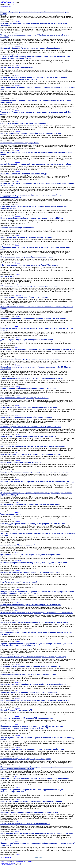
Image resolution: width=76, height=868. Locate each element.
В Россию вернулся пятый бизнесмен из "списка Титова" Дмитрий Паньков (31, 427)
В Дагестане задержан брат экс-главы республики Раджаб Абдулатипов (29, 265)
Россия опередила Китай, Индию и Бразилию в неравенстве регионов (28, 388)
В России (17, 21)
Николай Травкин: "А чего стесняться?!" (16, 710)
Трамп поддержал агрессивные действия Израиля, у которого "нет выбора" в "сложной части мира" (38, 88)
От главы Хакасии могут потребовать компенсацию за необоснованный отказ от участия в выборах (37, 308)
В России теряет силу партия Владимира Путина (20, 143)
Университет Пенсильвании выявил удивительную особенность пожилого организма (35, 472)
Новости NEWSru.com (8, 865)
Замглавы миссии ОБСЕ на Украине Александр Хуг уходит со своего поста (30, 572)
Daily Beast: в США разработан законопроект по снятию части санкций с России (32, 749)
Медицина (17, 263)
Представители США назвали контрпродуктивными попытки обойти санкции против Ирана (37, 833)
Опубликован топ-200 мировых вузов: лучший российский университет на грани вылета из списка (37, 153)
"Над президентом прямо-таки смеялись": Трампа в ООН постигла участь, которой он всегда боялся (37, 739)
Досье (8, 862)
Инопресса (18, 131)
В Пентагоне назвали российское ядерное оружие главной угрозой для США (31, 667)
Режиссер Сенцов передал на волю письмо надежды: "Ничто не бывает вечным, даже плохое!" (35, 13)
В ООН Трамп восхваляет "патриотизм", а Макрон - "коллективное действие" (31, 454)
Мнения (17, 75)
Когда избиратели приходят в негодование (17, 228)
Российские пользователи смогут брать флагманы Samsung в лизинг (28, 675)
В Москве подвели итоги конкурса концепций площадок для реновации (29, 286)
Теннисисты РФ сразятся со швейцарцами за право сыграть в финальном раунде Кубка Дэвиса (36, 113)
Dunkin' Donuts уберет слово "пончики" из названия (21, 462)
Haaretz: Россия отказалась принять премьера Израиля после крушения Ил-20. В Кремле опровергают (36, 368)
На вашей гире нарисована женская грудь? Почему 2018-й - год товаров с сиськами (34, 563)
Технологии (18, 85)
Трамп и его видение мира (11, 514)
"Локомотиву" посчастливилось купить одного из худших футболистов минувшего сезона (36, 613)
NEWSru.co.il (5, 863)
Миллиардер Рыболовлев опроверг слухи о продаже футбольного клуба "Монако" (34, 318)
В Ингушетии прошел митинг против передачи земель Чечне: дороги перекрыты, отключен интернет (37, 329)
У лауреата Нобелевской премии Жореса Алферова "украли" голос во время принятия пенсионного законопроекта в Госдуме (35, 57)
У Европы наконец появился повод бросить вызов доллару (24, 297)
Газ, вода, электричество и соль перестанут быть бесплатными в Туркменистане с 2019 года (37, 482)
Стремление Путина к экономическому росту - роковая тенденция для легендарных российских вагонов (34, 207)
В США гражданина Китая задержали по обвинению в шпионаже (26, 417)
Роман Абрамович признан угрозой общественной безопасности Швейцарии (31, 801)
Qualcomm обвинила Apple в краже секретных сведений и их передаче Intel (30, 555)
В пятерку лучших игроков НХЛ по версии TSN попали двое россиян (28, 718)
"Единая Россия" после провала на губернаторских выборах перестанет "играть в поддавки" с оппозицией (38, 844)
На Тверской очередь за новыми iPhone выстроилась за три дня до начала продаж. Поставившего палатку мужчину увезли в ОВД (34, 78)
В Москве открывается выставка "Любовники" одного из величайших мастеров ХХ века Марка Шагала (36, 101)
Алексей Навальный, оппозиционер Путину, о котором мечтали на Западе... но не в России (37, 164)
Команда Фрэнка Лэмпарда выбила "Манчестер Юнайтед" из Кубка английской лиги (34, 684)
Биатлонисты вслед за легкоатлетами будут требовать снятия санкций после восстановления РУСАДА (31, 196)
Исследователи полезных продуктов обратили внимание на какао (27, 257)
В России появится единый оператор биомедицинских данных (26, 759)
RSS (25, 862)
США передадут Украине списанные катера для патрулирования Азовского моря (33, 524)
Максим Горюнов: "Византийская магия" (17, 68)
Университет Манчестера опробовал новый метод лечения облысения (29, 692)
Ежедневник (19, 862)
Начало (3, 862)
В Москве (12, 863)
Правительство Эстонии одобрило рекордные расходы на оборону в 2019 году (32, 218)
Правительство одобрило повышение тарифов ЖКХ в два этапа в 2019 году (31, 133)
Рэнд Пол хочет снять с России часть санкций (19, 582)
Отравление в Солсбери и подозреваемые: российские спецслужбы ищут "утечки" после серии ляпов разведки (36, 494)
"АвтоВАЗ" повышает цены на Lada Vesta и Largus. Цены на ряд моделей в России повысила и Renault (38, 534)
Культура (17, 110)
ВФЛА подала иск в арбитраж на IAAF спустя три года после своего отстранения (33, 446)
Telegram (30, 862)
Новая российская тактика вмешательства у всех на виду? (24, 174)
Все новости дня (6, 6)
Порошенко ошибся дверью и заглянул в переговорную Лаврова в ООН (29, 813)
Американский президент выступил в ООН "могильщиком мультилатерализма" (32, 379)
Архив (13, 862)
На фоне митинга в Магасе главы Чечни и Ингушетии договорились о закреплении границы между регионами (37, 184)
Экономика (18, 396)
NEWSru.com (8, 2)
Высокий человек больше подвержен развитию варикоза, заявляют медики (31, 359)
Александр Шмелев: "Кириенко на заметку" (18, 545)
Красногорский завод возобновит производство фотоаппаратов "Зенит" (29, 408)
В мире (17, 33)
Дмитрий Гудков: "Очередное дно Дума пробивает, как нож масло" (27, 340)
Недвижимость (19, 141)
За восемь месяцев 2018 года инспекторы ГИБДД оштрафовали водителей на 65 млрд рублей (38, 349)
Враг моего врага (7, 276)
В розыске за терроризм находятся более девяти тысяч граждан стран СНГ (30, 504)
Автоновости (18, 357)
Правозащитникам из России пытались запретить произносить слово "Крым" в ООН (34, 623)
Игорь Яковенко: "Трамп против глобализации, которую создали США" (29, 437)
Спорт (16, 121)
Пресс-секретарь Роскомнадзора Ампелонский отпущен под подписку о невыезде (33, 657)
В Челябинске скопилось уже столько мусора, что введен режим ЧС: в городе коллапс (35, 778)
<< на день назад (6, 857)
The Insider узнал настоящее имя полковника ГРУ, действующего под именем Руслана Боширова (35, 36)
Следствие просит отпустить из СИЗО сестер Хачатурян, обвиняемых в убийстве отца (35, 700)
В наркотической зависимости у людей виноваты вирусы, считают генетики (31, 605)
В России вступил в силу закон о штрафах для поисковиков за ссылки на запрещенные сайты (35, 248)
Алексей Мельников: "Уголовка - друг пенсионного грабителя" (25, 824)
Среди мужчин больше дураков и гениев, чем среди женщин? (25, 124)
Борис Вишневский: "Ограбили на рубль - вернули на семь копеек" (27, 237)
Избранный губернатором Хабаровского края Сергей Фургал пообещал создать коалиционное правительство (32, 791)
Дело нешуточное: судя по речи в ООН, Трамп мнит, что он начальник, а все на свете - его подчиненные (36, 633)
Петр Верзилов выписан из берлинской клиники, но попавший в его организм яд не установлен (34, 24)
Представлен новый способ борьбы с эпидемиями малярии (24, 398)
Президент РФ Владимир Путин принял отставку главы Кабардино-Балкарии (31, 48)
